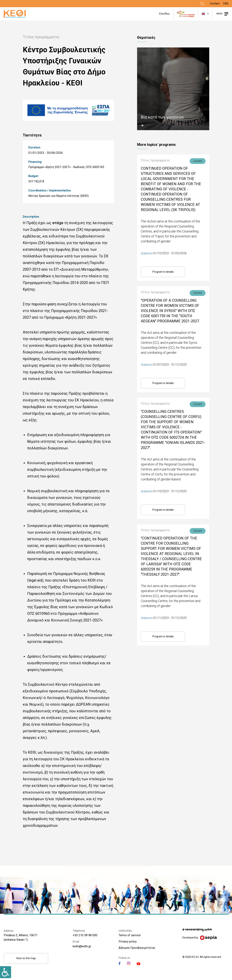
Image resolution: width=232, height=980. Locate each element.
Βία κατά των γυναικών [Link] (162, 117)
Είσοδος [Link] (165, 14)
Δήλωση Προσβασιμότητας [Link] (137, 948)
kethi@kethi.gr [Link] (82, 946)
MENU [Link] (220, 14)
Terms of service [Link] (130, 935)
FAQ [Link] (226, 4)
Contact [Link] (215, 4)
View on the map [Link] (26, 958)
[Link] (202, 4)
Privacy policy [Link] (128, 942)
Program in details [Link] (163, 272)
